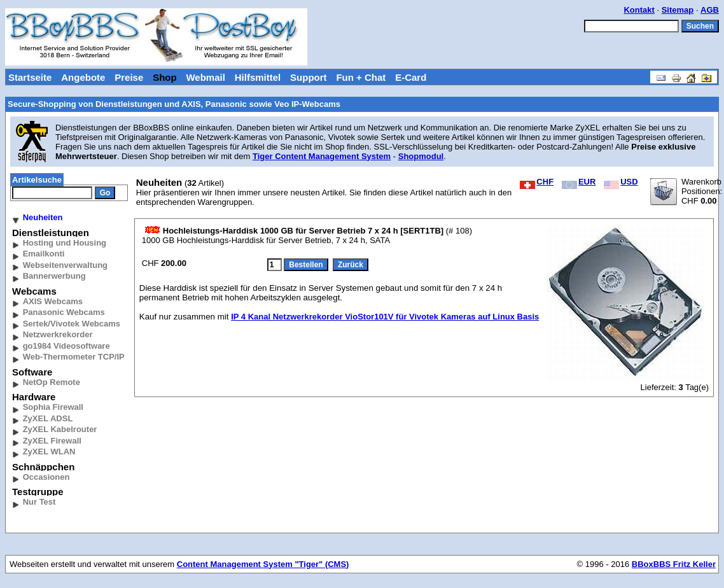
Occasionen (46, 477)
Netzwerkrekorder (58, 334)
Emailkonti (44, 254)
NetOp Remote (52, 382)
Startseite (30, 77)
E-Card (411, 77)
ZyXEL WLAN (49, 451)
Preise (129, 77)
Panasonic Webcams (64, 312)
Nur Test (39, 502)
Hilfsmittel (258, 77)
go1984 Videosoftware (66, 346)
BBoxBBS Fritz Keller (674, 564)
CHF (537, 182)
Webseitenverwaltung (65, 265)
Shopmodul (421, 156)
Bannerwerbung (54, 276)
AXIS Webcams (53, 301)
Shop (165, 77)
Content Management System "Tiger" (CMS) (263, 564)
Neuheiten (43, 217)
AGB (710, 10)
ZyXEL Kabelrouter (60, 429)
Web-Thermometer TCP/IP (74, 357)
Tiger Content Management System (322, 156)
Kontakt (639, 10)
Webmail (205, 77)
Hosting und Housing (65, 243)
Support (309, 77)
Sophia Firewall (53, 407)
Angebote (83, 77)
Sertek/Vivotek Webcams (72, 324)
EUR (579, 182)
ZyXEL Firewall (52, 441)
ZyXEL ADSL (48, 418)
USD (621, 182)
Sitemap (678, 10)
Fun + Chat (361, 77)
